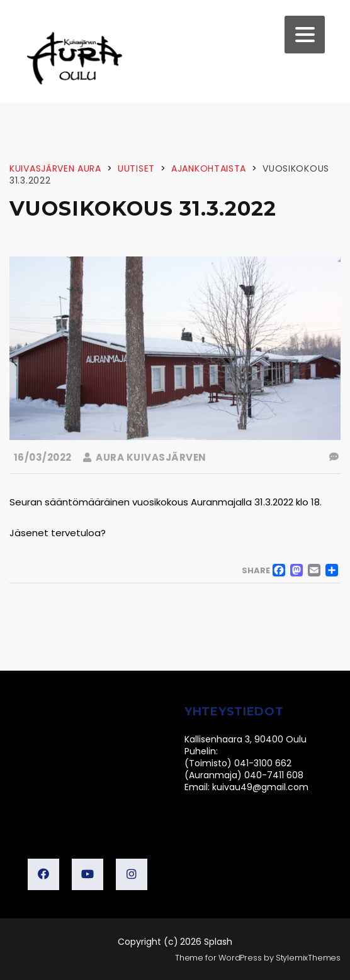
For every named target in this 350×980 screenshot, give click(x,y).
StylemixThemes (308, 958)
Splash (218, 942)
